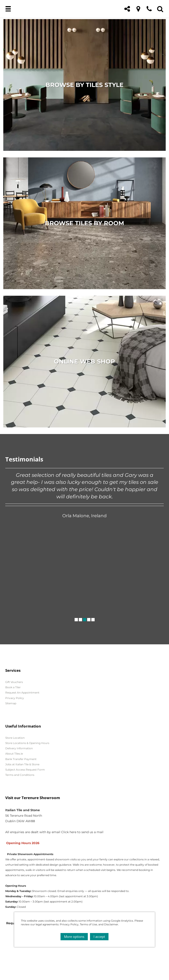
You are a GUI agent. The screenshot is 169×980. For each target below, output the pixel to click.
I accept (99, 937)
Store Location (15, 738)
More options (74, 937)
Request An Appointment (22, 693)
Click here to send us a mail (82, 832)
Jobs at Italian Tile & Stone (22, 764)
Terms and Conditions (20, 775)
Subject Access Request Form (25, 770)
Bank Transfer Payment (21, 759)
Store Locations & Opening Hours (27, 743)
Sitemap (11, 703)
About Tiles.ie (14, 754)
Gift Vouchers (14, 682)
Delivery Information (19, 748)
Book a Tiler (13, 687)
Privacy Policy (15, 698)
